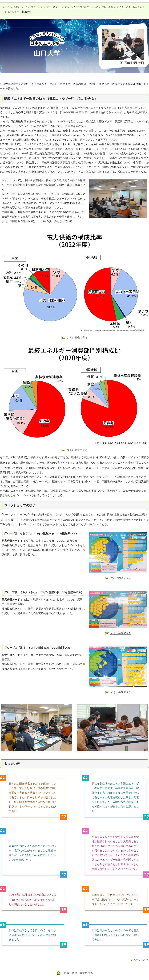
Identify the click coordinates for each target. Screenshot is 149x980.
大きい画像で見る (77, 338)
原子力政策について (57, 7)
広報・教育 (107, 7)
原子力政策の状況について (84, 7)
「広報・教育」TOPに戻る (77, 973)
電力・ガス (37, 7)
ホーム (6, 7)
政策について (21, 7)
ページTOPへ (141, 960)
